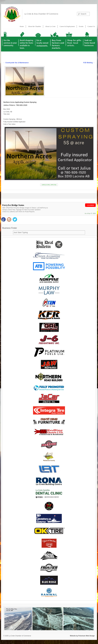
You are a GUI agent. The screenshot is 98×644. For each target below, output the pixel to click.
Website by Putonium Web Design (82, 636)
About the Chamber (35, 26)
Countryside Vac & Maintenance (16, 63)
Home (22, 26)
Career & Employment (67, 26)
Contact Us (91, 26)
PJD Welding (89, 63)
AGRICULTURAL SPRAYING (49, 185)
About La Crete (50, 26)
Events (81, 26)
